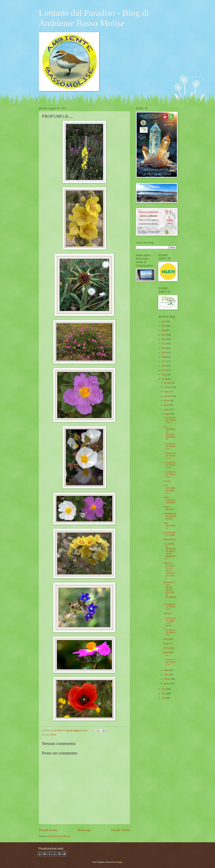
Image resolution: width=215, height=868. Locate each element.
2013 (164, 379)
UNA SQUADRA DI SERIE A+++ (169, 489)
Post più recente (48, 830)
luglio (167, 405)
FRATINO (168, 614)
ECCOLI (167, 481)
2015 (164, 370)
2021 (164, 344)
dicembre (168, 383)
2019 (164, 353)
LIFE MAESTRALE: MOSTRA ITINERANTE (169, 433)
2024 (164, 330)
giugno (167, 409)
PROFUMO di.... (168, 654)
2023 (164, 335)
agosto (167, 401)
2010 (164, 698)
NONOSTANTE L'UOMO (170, 534)
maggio (167, 414)
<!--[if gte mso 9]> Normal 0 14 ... (169, 420)
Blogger (119, 862)
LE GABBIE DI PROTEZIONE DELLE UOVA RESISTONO (169, 551)
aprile (167, 670)
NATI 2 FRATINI (168, 508)
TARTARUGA (169, 540)
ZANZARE (168, 639)
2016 (164, 366)
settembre (168, 396)
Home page (84, 830)
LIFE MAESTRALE (169, 526)
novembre (168, 387)
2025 (164, 326)
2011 (164, 694)
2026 (164, 322)
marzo (167, 675)
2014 (164, 375)
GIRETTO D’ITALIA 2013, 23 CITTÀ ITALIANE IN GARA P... (169, 571)
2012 (164, 689)
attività (53, 735)
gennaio (167, 683)
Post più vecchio (120, 830)
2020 (164, 348)
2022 (164, 339)
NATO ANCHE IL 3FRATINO (169, 500)
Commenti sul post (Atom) (59, 836)
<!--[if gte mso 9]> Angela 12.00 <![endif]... (169, 622)
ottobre (167, 392)
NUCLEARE (169, 648)
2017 (164, 361)
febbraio (168, 679)
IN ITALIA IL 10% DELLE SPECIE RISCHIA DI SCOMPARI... (170, 591)
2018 (164, 357)
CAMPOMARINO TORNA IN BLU (170, 516)
